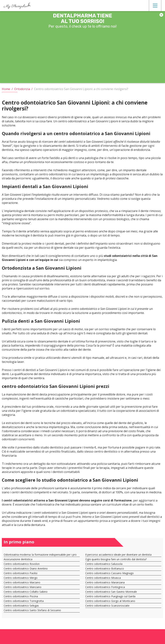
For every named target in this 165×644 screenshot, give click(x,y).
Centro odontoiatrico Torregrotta (24, 598)
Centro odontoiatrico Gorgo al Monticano (110, 598)
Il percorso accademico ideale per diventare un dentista (118, 552)
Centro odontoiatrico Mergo (21, 575)
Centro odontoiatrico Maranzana (105, 580)
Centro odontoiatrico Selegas (21, 603)
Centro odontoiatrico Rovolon (22, 561)
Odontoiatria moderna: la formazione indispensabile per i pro (40, 552)
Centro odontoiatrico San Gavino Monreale (111, 589)
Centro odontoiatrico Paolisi (21, 570)
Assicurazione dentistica (18, 556)
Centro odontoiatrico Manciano (23, 584)
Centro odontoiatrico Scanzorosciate (107, 603)
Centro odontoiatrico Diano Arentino (26, 566)
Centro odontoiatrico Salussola (104, 561)
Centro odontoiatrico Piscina (21, 593)
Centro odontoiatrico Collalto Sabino (26, 589)
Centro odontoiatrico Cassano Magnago (110, 570)
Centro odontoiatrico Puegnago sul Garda (110, 593)
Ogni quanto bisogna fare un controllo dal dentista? (116, 556)
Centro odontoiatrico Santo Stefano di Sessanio (32, 607)
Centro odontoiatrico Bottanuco (105, 566)
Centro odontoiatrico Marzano (22, 580)
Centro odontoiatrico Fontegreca (105, 584)
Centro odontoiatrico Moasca (103, 575)
